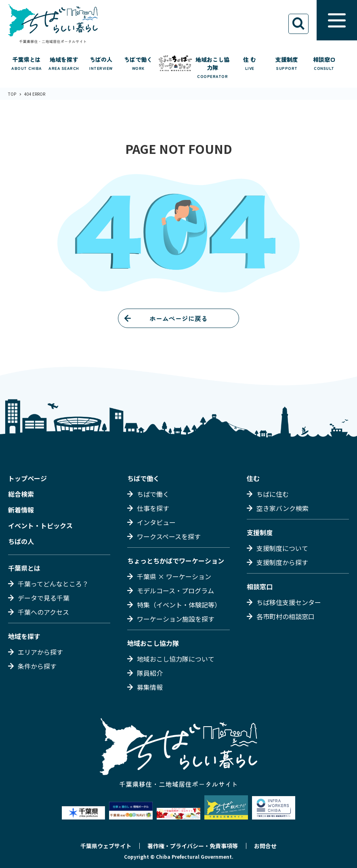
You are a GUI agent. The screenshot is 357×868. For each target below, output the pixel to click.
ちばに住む (273, 494)
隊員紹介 (150, 673)
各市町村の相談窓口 (286, 616)
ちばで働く (143, 478)
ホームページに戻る (178, 318)
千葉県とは (24, 568)
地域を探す (24, 636)
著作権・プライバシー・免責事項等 (193, 846)
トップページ (27, 478)
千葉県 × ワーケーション (174, 576)
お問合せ (265, 846)
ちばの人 (21, 541)
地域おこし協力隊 (153, 643)
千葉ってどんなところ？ (53, 584)
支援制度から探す (282, 562)
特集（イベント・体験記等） (179, 605)
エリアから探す (40, 652)
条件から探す (37, 666)
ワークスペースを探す (169, 536)
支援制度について (282, 548)
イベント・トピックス (40, 525)
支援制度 (260, 532)
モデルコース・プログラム (175, 591)
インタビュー (156, 522)
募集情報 (150, 687)
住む (253, 478)
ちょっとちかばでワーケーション (176, 561)
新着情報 (21, 510)
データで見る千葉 (44, 598)
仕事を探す (153, 508)
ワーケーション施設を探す (176, 619)
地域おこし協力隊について (176, 659)
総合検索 (21, 494)
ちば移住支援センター (289, 602)
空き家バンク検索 (282, 508)
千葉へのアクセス (43, 612)
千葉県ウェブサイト (106, 846)
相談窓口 (260, 586)
